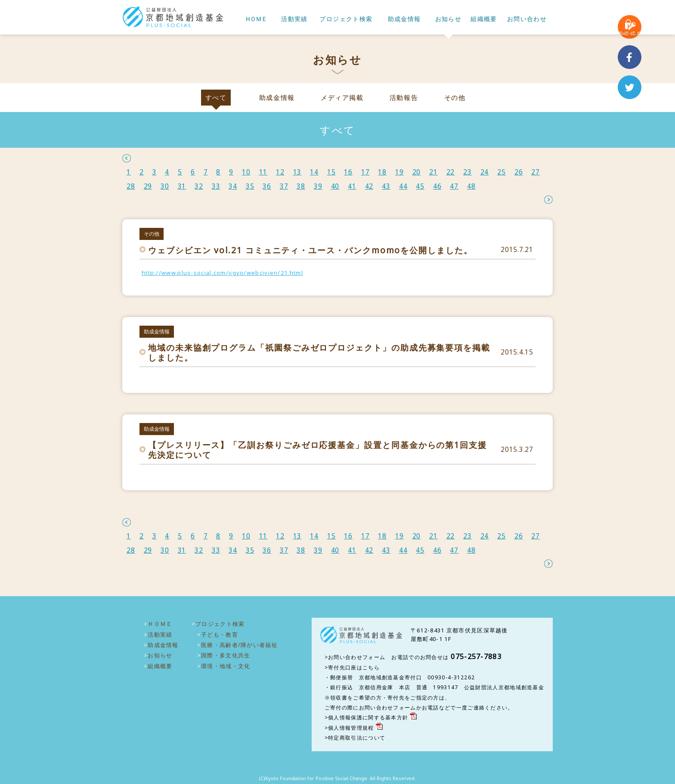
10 (246, 172)
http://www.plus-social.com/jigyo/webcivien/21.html (222, 273)
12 (280, 172)
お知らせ (449, 19)
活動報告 (404, 98)
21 (433, 172)
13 (297, 172)
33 (216, 186)
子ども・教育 (220, 635)
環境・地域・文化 (226, 666)
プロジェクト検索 (346, 19)
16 (348, 172)
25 (502, 172)
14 (314, 172)
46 (437, 186)
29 (148, 186)
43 (386, 186)
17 (365, 172)
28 (131, 186)
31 (182, 186)
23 (468, 172)
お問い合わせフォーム (357, 657)
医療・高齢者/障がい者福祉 (239, 645)
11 (263, 172)
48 (471, 186)
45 (420, 186)
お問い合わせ (527, 19)
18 (382, 172)
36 (267, 186)
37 (284, 186)
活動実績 (294, 19)
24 (485, 172)
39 (318, 186)
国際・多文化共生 (226, 655)
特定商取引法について (357, 738)
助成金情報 (404, 19)
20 (417, 172)
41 (352, 186)
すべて (216, 98)
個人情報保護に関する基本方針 (368, 717)
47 (454, 186)
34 (233, 186)
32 (199, 186)
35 (250, 186)
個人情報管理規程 (351, 728)
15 (331, 172)
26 (519, 172)
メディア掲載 (342, 98)
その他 (455, 98)
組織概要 (484, 19)
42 (369, 186)
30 (165, 186)
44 (403, 186)
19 (399, 172)
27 (536, 172)
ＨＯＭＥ (256, 19)
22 (451, 172)
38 (301, 186)
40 (335, 186)
